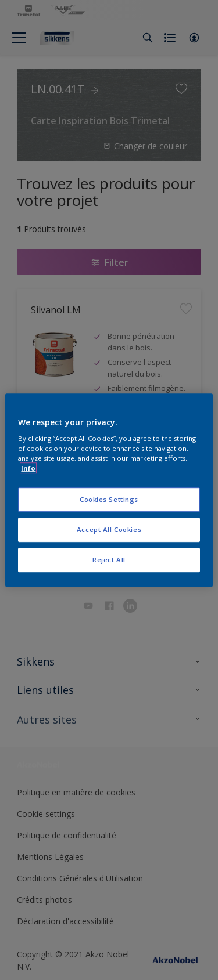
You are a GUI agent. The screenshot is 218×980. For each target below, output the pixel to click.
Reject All (109, 560)
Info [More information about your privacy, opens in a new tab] (28, 468)
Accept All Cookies (109, 529)
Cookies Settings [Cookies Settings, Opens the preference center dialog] (109, 500)
